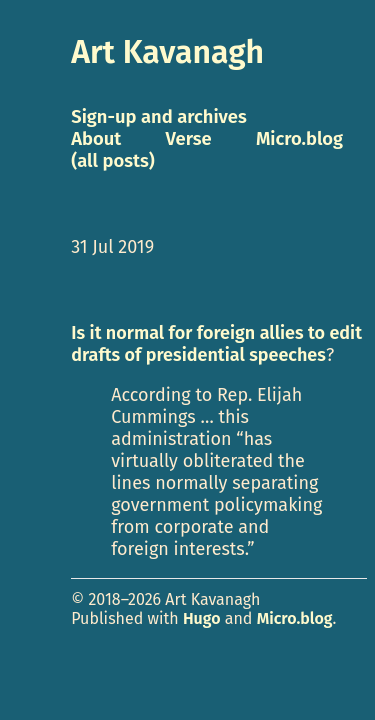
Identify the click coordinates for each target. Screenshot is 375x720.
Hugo (202, 618)
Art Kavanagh (167, 52)
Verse (189, 139)
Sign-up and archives (159, 117)
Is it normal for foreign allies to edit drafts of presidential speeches (216, 344)
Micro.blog (295, 618)
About (96, 139)
